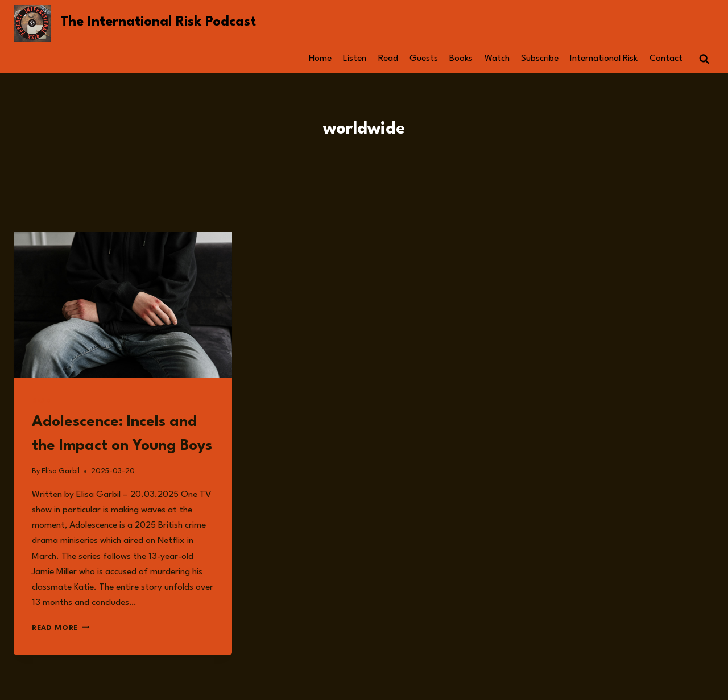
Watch (497, 59)
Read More (61, 628)
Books (461, 59)
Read (388, 59)
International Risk (604, 59)
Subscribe (540, 59)
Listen (355, 59)
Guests (424, 59)
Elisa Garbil (61, 471)
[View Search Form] (704, 59)
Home (320, 59)
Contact (666, 59)
